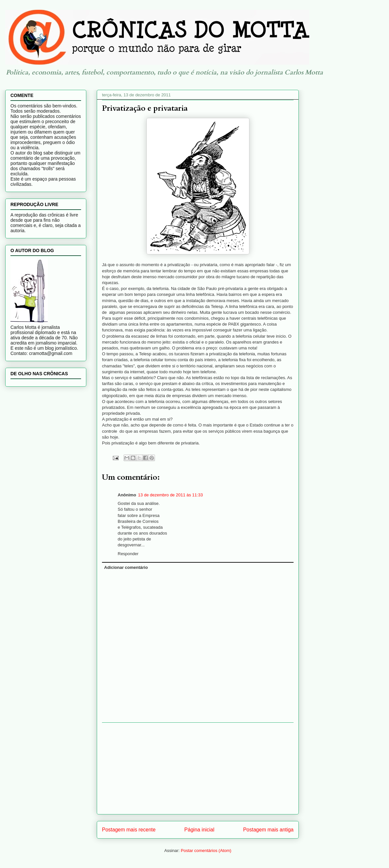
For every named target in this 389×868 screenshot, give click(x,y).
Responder (128, 554)
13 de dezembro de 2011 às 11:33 (170, 495)
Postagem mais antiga (268, 830)
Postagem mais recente (129, 830)
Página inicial (199, 830)
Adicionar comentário (126, 567)
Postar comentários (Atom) (206, 851)
